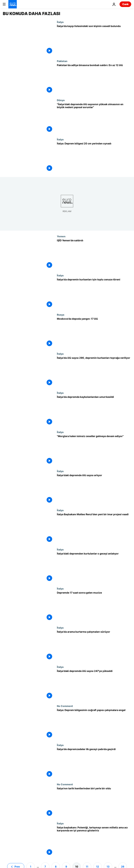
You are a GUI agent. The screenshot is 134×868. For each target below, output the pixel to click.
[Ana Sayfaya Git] (13, 4)
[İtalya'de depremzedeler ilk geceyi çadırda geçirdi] (94, 763)
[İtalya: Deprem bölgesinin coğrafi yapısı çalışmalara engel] (94, 724)
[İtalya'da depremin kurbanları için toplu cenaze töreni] (94, 293)
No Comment (65, 706)
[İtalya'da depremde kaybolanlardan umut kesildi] (94, 411)
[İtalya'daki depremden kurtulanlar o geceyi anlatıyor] (94, 568)
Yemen (61, 236)
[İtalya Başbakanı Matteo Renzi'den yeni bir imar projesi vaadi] (94, 528)
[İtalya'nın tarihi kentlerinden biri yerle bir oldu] (94, 802)
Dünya (61, 100)
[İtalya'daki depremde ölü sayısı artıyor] (94, 489)
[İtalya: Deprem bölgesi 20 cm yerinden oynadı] (94, 157)
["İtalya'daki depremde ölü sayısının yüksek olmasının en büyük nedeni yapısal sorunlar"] (94, 118)
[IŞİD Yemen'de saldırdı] (94, 254)
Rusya (61, 315)
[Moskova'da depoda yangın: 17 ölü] (94, 333)
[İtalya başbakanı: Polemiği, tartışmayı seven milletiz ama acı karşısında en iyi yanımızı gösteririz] (94, 841)
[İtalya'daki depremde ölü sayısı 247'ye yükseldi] (94, 685)
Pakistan (62, 61)
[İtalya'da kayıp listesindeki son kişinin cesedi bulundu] (94, 40)
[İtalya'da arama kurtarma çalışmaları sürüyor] (94, 646)
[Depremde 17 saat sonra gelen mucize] (94, 607)
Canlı (125, 4)
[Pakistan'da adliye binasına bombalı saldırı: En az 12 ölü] (94, 79)
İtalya (60, 22)
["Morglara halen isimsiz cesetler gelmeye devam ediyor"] (94, 450)
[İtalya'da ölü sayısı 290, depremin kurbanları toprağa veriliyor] (94, 372)
